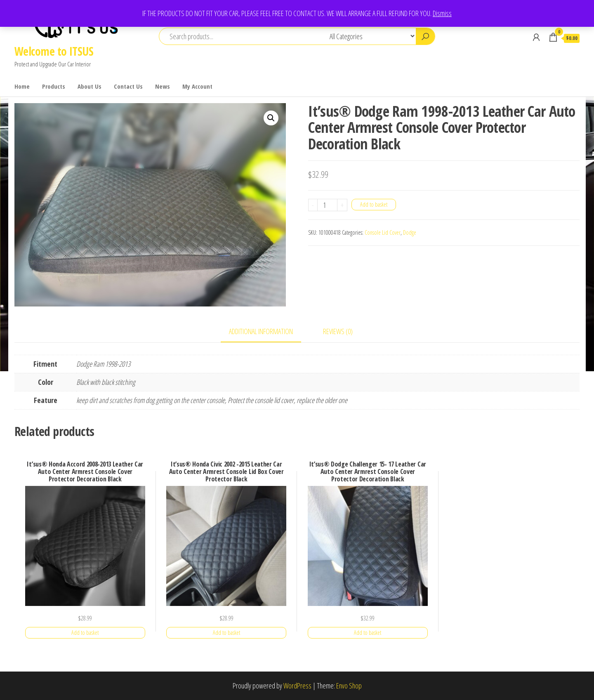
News (163, 86)
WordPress (297, 686)
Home (22, 86)
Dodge (410, 232)
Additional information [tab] (261, 331)
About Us (90, 86)
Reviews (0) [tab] (338, 331)
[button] (271, 118)
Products (54, 86)
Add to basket (374, 204)
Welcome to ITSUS (54, 51)
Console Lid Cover (383, 232)
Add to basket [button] (85, 633)
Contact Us (128, 86)
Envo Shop (349, 686)
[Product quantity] (327, 205)
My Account (197, 86)
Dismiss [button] (442, 13)
